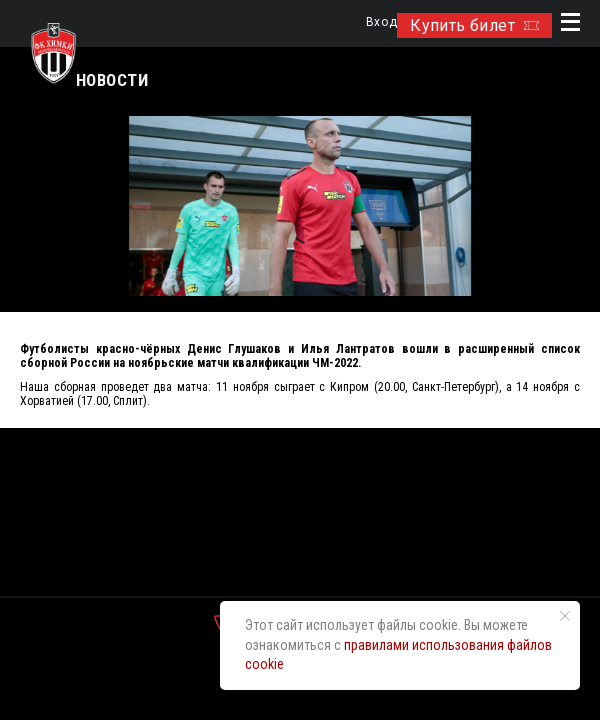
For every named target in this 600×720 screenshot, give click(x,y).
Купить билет (474, 25)
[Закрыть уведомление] (565, 616)
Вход (381, 22)
